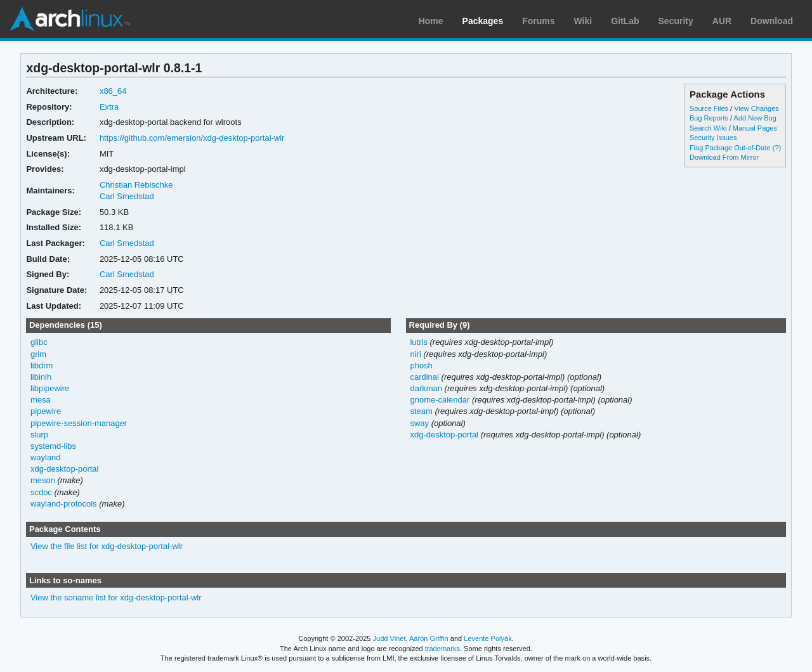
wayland (46, 457)
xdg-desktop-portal (65, 469)
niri (415, 354)
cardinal (424, 377)
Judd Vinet (390, 638)
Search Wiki (708, 128)
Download (772, 21)
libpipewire (50, 388)
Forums (538, 21)
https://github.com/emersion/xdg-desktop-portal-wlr (192, 138)
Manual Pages (755, 128)
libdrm (42, 365)
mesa (41, 400)
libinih (41, 377)
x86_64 (113, 91)
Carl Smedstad (127, 196)
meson (43, 480)
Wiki (583, 21)
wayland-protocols (64, 504)
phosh (421, 365)
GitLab (625, 21)
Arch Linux (70, 19)
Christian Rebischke (136, 185)
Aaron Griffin (429, 638)
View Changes (756, 108)
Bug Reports (709, 118)
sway (419, 423)
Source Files (709, 108)
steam (421, 411)
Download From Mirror (724, 157)
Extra (109, 107)
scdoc (41, 492)
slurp (39, 435)
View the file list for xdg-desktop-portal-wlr (107, 546)
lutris (418, 342)
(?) (777, 148)
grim (38, 354)
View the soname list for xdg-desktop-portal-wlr (116, 598)
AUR (722, 21)
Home (431, 21)
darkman (426, 388)
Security (676, 21)
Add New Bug (755, 118)
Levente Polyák (488, 638)
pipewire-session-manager (79, 423)
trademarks (442, 649)
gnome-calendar (440, 400)
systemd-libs (53, 446)
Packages (483, 21)
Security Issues (713, 138)
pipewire (46, 411)
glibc (39, 342)
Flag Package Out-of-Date (730, 148)
